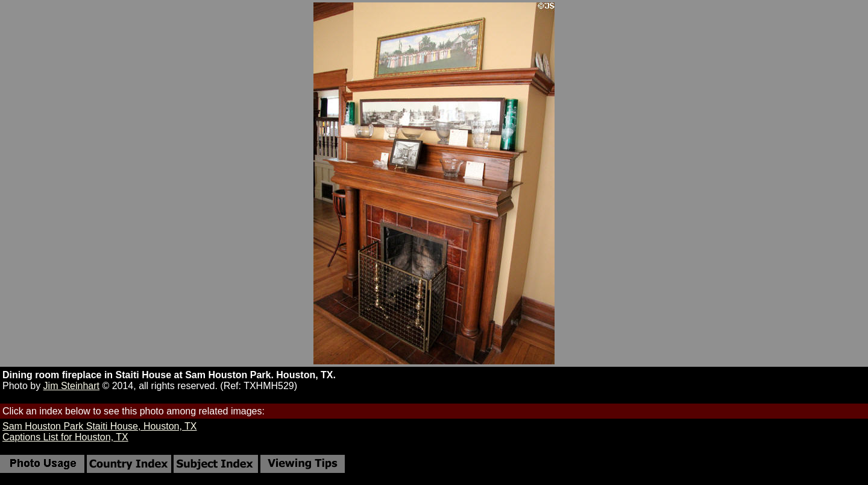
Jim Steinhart (71, 386)
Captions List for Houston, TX (65, 437)
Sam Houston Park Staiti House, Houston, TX (100, 426)
